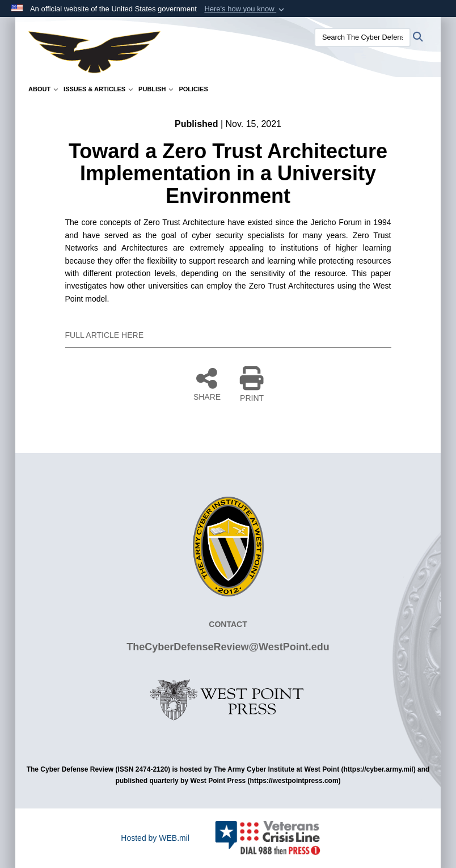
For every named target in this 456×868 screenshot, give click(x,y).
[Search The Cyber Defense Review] (362, 37)
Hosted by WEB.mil (155, 838)
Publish (156, 89)
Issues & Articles (98, 89)
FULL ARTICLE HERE (105, 335)
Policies (193, 89)
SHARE (207, 384)
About (43, 89)
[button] (245, 9)
